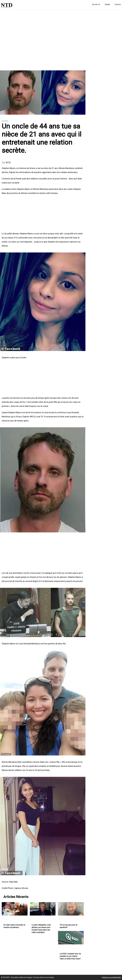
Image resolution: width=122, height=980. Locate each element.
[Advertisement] (61, 39)
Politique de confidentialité (111, 977)
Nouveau (5, 121)
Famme (107, 5)
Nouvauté (96, 5)
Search (118, 5)
